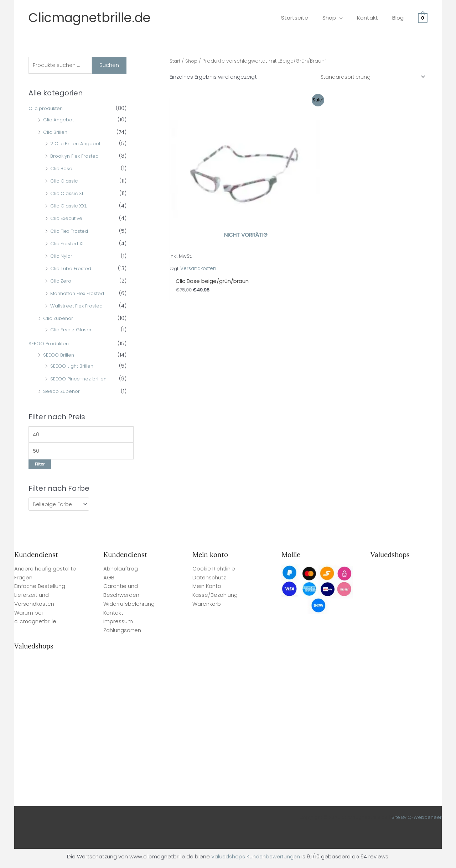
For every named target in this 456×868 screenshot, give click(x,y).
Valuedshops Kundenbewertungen (255, 860)
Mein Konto (207, 590)
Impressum (118, 625)
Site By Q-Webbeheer (416, 821)
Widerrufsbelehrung (129, 607)
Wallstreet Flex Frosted (78, 307)
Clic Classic (65, 182)
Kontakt (113, 616)
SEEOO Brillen (59, 356)
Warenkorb (207, 607)
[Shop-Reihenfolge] (370, 77)
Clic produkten (47, 109)
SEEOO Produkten (50, 344)
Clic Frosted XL (68, 244)
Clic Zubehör (59, 319)
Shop (193, 61)
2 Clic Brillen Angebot (77, 144)
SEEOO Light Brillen (73, 367)
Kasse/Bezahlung (215, 598)
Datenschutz (209, 581)
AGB (109, 581)
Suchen (109, 65)
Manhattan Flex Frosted (80, 294)
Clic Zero (61, 282)
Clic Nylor (62, 257)
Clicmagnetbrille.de (90, 18)
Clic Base (62, 169)
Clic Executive (67, 219)
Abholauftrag (121, 572)
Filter (40, 467)
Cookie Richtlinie (214, 572)
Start (175, 61)
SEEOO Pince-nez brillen (80, 379)
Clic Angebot (59, 120)
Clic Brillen (56, 133)
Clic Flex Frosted (70, 232)
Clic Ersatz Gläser (72, 331)
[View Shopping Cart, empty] (423, 18)
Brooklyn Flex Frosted (77, 157)
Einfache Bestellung (40, 590)
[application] (348, 18)
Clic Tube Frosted (72, 269)
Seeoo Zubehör (63, 392)
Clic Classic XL (68, 194)
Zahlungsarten (122, 634)
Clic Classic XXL (69, 207)
